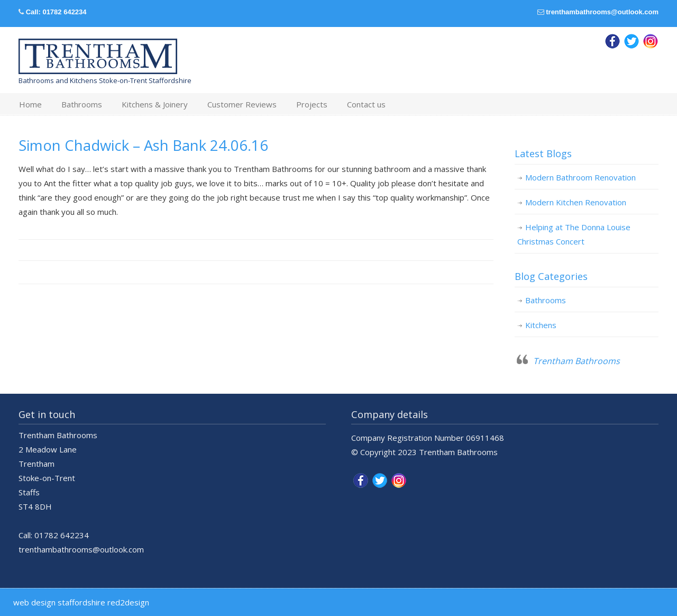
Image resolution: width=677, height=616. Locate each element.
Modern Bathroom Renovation (580, 177)
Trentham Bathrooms (577, 361)
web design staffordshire (59, 602)
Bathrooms (546, 300)
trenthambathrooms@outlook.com (602, 12)
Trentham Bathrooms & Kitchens (98, 57)
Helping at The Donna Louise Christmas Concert (574, 234)
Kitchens (541, 325)
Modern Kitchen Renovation (576, 202)
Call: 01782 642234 (56, 12)
